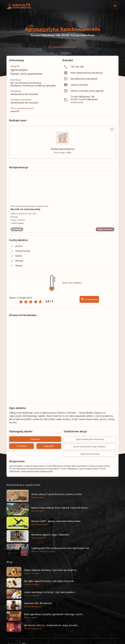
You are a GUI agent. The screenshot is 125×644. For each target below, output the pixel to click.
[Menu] (115, 6)
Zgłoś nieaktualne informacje (90, 439)
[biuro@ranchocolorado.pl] (89, 79)
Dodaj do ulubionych (63, 47)
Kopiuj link (49, 446)
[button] (62, 496)
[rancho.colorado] (89, 85)
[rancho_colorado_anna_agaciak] (89, 91)
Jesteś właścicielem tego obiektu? (90, 447)
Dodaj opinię (89, 299)
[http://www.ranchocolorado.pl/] (89, 73)
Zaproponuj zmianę (90, 454)
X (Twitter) (21, 446)
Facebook (35, 439)
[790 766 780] (89, 67)
